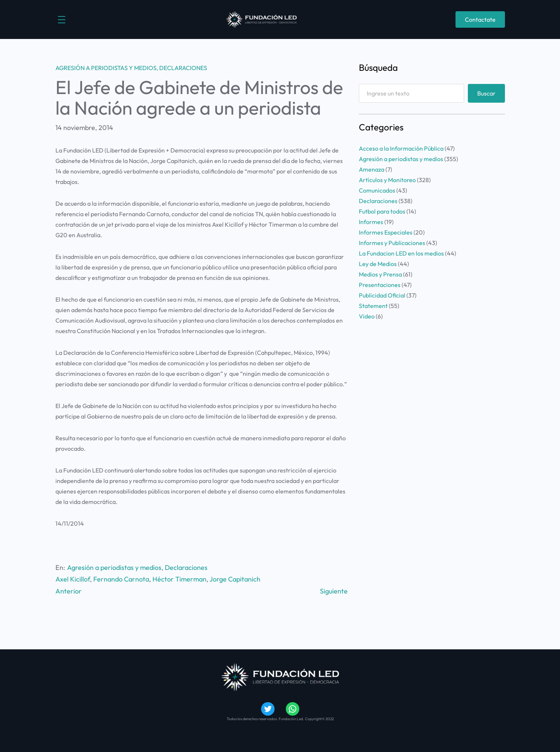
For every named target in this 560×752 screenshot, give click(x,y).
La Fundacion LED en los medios (401, 253)
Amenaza (372, 169)
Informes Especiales (386, 232)
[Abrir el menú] (62, 20)
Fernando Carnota (121, 579)
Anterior (69, 591)
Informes (371, 222)
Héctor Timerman (179, 579)
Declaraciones (183, 68)
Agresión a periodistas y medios (106, 68)
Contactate (480, 19)
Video (367, 316)
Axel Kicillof (73, 579)
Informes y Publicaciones (392, 243)
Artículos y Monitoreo (387, 180)
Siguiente (334, 591)
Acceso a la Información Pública (401, 148)
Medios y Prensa (380, 274)
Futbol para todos (382, 211)
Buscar (486, 93)
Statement (373, 306)
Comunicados (377, 190)
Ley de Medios (378, 264)
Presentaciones (380, 285)
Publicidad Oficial (382, 295)
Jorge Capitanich (235, 579)
